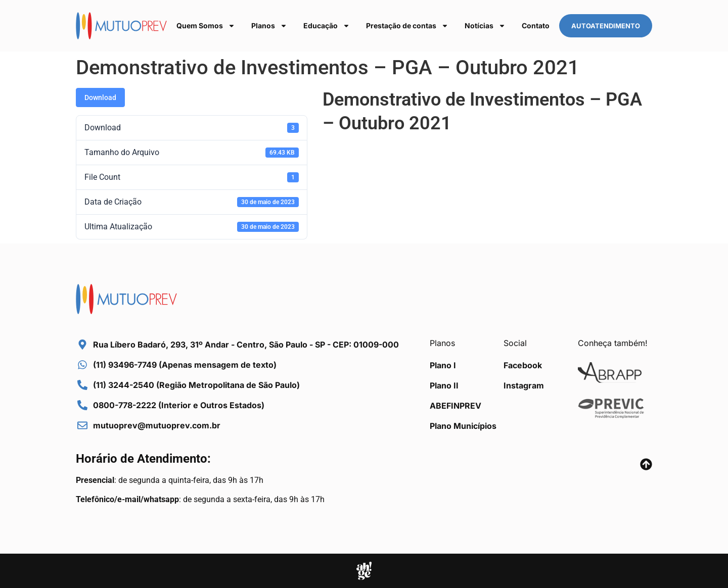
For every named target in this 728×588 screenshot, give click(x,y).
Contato (536, 26)
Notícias (485, 26)
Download (100, 97)
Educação (327, 26)
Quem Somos (206, 26)
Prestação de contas (407, 26)
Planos (269, 26)
